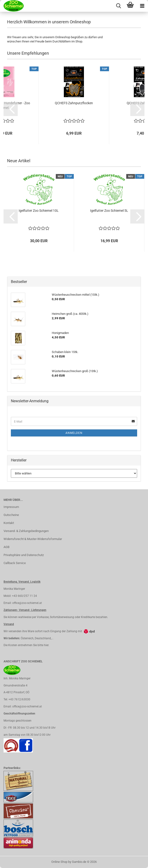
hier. (47, 645)
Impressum (11, 507)
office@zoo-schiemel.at (27, 603)
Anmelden (74, 433)
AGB (7, 547)
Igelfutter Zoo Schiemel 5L (109, 211)
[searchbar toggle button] (118, 6)
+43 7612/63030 (19, 699)
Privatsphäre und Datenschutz (24, 555)
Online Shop (59, 862)
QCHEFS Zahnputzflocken (74, 103)
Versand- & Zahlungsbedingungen (26, 531)
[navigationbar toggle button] (142, 6)
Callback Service (15, 563)
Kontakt (9, 523)
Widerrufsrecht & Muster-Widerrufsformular (33, 539)
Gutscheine (11, 515)
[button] (11, 109)
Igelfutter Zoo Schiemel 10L (39, 211)
